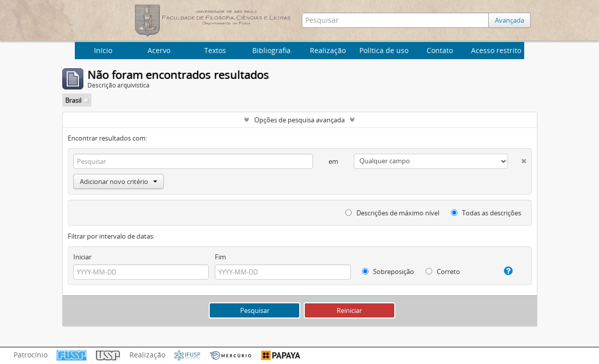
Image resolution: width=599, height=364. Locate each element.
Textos (215, 50)
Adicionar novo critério (119, 181)
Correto (443, 271)
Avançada (510, 20)
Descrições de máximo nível (392, 213)
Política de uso (384, 50)
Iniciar (82, 257)
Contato (440, 50)
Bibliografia (271, 50)
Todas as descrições (486, 213)
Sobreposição (388, 271)
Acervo (159, 50)
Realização (328, 50)
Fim (220, 257)
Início (103, 50)
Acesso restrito (496, 50)
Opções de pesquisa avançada (299, 120)
